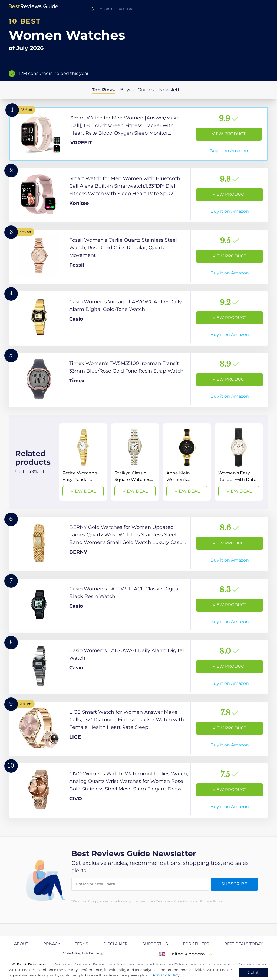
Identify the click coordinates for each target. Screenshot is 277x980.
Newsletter (172, 90)
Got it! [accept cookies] (254, 972)
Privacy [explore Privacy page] (52, 944)
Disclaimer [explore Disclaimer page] (115, 944)
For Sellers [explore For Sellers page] (196, 944)
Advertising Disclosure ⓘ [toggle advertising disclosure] (83, 953)
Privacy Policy (166, 975)
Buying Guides (137, 90)
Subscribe (234, 884)
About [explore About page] (21, 944)
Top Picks (103, 90)
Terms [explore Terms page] (82, 944)
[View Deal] (83, 462)
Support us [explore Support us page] (155, 944)
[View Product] (138, 134)
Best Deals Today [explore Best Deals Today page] (244, 944)
